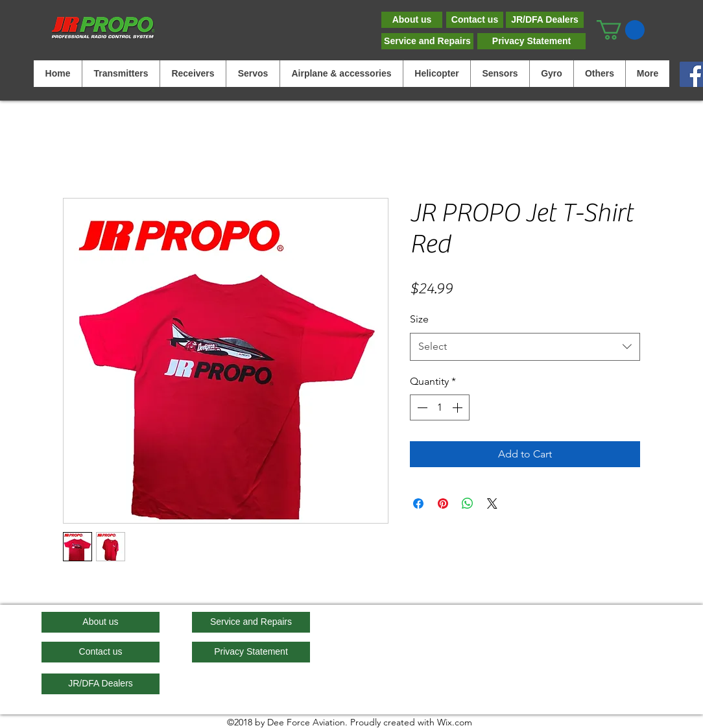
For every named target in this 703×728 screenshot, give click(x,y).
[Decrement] (421, 407)
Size (419, 319)
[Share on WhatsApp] (468, 504)
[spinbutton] (440, 407)
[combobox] (525, 347)
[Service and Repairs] (427, 41)
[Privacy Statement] (531, 41)
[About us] (412, 20)
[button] (621, 30)
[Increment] (459, 407)
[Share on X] (492, 504)
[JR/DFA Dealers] (545, 20)
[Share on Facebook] (418, 504)
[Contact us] (475, 20)
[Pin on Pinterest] (443, 504)
